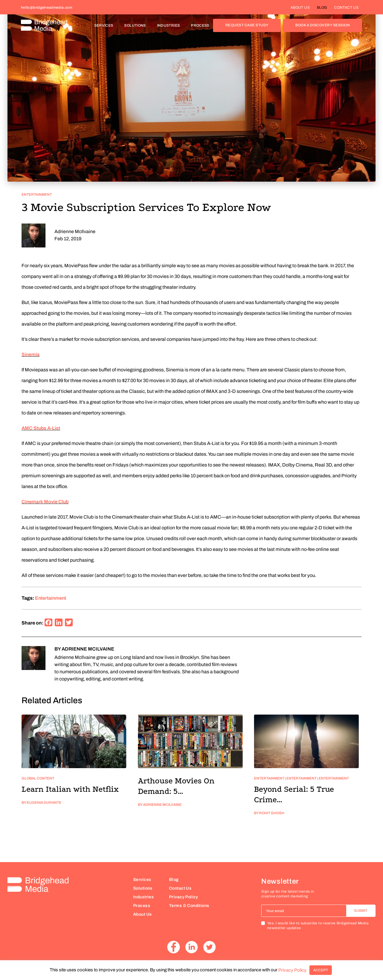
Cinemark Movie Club (45, 502)
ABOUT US (300, 7)
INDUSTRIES (171, 25)
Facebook (174, 947)
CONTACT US (346, 7)
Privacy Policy (184, 897)
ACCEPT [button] (321, 970)
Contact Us (180, 888)
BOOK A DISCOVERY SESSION (323, 25)
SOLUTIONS (137, 25)
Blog (174, 880)
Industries (143, 897)
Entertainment (37, 195)
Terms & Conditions (189, 906)
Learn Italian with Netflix (70, 789)
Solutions (143, 888)
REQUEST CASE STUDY (247, 25)
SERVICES (106, 25)
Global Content (38, 778)
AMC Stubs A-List (41, 428)
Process (142, 906)
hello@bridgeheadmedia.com (47, 7)
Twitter (209, 947)
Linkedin (191, 947)
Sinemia (31, 354)
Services (142, 880)
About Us (142, 914)
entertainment (51, 598)
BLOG (322, 7)
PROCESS (200, 25)
